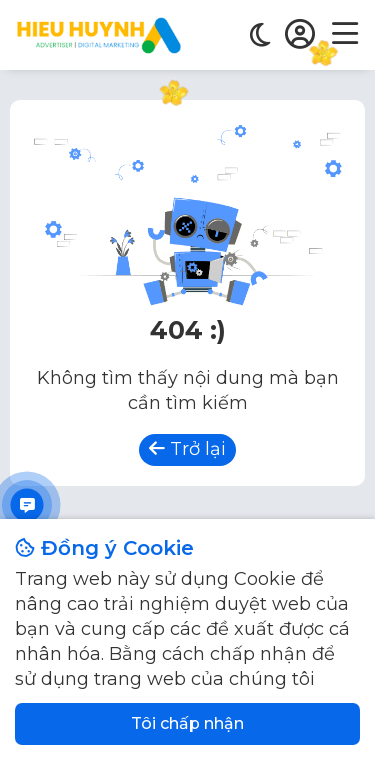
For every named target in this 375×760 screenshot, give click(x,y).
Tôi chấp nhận (187, 723)
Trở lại (187, 449)
